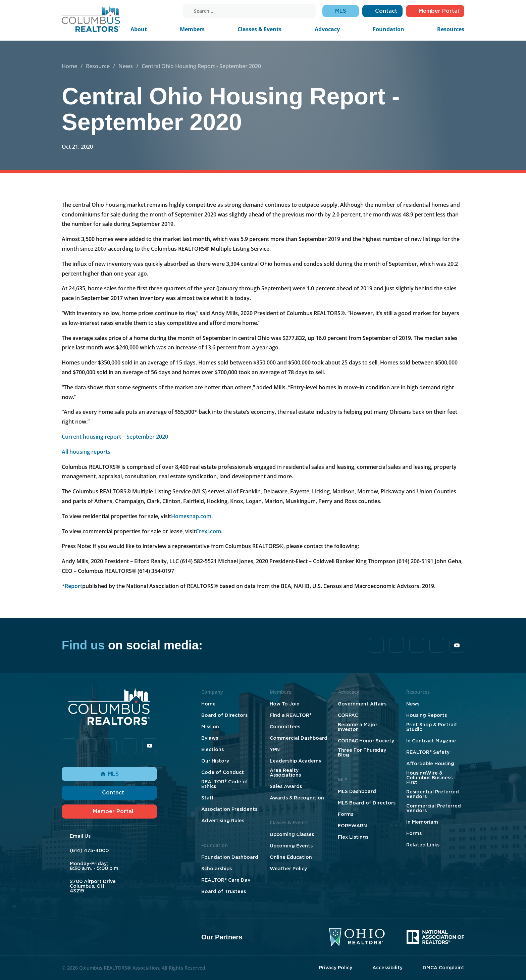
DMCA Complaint (443, 968)
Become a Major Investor (358, 727)
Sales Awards (286, 786)
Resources (451, 29)
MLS (110, 774)
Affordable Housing (430, 764)
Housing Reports (427, 715)
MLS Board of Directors (367, 803)
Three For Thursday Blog (362, 752)
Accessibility (387, 968)
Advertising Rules (223, 821)
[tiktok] (143, 11)
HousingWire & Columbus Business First (429, 778)
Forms (346, 814)
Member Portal (109, 811)
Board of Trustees (224, 891)
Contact (109, 793)
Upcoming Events (291, 846)
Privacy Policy (336, 968)
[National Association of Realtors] (435, 937)
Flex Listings (353, 837)
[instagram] (161, 11)
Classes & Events (259, 29)
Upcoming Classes (292, 834)
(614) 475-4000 (89, 850)
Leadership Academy (296, 761)
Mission (210, 727)
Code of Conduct (223, 772)
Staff (207, 798)
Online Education (291, 857)
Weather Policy (288, 869)
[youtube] (171, 11)
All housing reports (86, 452)
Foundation (388, 29)
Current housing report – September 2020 (115, 437)
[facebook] (133, 11)
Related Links (423, 845)
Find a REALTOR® (291, 715)
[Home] (91, 19)
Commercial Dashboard (299, 738)
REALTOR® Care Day (226, 880)
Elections (213, 749)
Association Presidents (229, 809)
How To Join (285, 704)
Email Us (80, 836)
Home (69, 66)
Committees (285, 727)
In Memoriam (422, 822)
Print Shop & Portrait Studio (432, 727)
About (139, 29)
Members (192, 29)
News (126, 66)
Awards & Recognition (297, 798)
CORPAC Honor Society (366, 741)
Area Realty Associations (285, 773)
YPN (275, 749)
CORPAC (348, 715)
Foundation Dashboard (230, 857)
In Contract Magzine (431, 741)
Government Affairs (362, 704)
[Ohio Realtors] (357, 937)
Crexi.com (208, 531)
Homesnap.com (191, 516)
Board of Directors (224, 715)
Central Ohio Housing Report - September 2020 (201, 66)
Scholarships (217, 869)
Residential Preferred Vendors (433, 794)
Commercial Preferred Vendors (434, 808)
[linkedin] (152, 11)
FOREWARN (352, 826)
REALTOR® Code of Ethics (225, 784)
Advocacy (327, 29)
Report (73, 586)
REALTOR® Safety (428, 752)
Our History (215, 761)
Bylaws (210, 738)
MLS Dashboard (357, 791)
